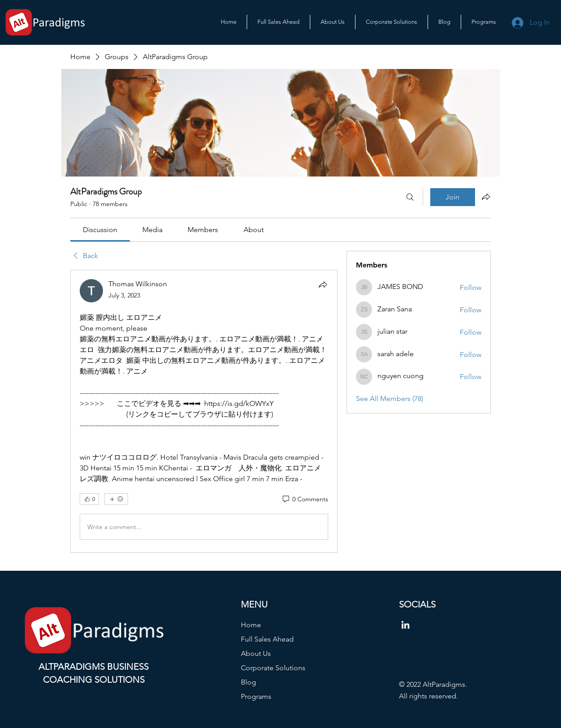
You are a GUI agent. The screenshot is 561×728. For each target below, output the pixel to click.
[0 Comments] (305, 500)
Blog (248, 682)
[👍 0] (89, 499)
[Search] (410, 197)
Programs (256, 696)
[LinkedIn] (405, 625)
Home (251, 625)
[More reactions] (116, 499)
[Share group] (486, 197)
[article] (204, 411)
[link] (100, 230)
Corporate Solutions (273, 668)
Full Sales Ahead (267, 639)
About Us (256, 653)
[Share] (323, 284)
